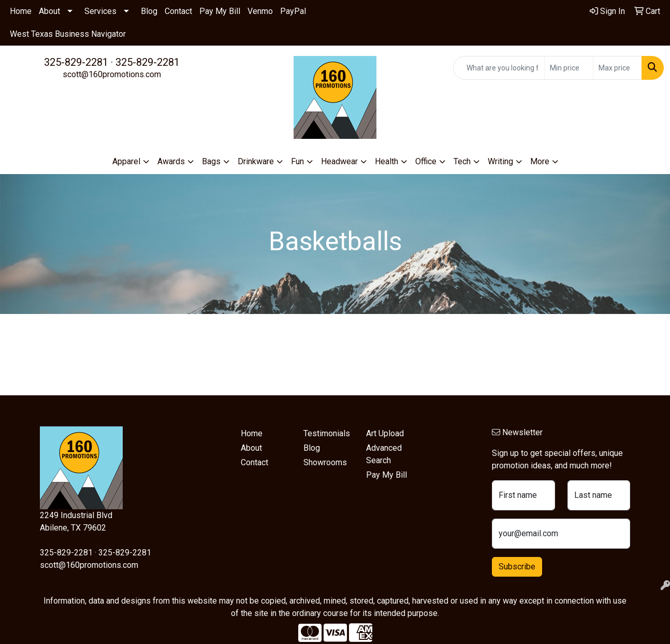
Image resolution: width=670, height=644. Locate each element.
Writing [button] (500, 161)
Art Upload (385, 433)
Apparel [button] (126, 161)
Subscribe (517, 567)
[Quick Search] (499, 68)
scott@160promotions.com (112, 74)
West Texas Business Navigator (68, 34)
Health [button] (387, 161)
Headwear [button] (339, 161)
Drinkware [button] (256, 161)
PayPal (293, 11)
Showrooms (325, 462)
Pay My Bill (220, 11)
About (49, 11)
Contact (178, 11)
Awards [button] (171, 161)
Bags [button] (211, 161)
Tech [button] (462, 161)
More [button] (540, 161)
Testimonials (327, 433)
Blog (149, 11)
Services (100, 11)
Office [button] (426, 161)
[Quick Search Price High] (617, 68)
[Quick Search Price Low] (569, 68)
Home (21, 11)
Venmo (260, 11)
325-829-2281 (76, 62)
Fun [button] (297, 161)
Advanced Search (384, 454)
